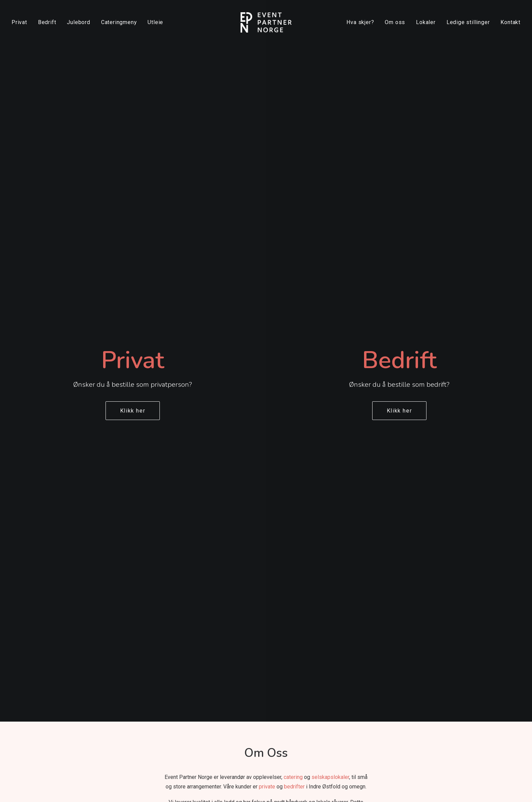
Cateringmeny (119, 22)
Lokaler (426, 22)
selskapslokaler (330, 275)
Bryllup (247, 653)
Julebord (78, 22)
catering (293, 275)
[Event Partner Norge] (266, 22)
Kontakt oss (173, 664)
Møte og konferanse (347, 706)
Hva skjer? (360, 22)
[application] (266, 413)
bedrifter (294, 285)
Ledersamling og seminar (354, 653)
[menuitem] (22, 22)
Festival (330, 642)
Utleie (155, 22)
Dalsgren (246, 789)
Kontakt (510, 22)
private (267, 285)
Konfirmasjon (256, 663)
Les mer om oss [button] (266, 533)
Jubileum (251, 685)
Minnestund (254, 642)
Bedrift (47, 22)
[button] (416, 622)
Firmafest (333, 674)
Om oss (395, 22)
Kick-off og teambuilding (353, 663)
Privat (19, 22)
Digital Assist (305, 789)
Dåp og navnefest (262, 674)
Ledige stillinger (468, 22)
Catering (250, 696)
